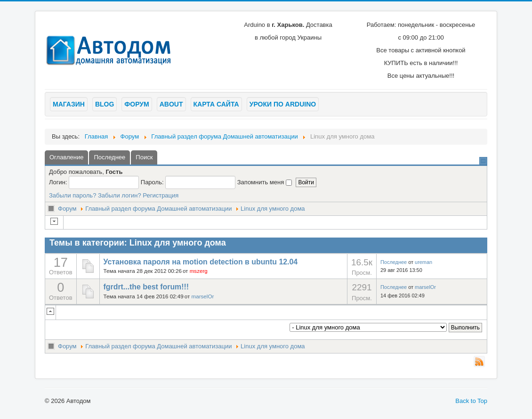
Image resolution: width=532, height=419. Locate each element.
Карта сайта (216, 104)
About (171, 104)
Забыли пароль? (73, 195)
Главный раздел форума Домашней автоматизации (158, 209)
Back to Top (471, 401)
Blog (105, 104)
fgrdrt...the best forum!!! (146, 287)
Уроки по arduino (283, 104)
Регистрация (161, 195)
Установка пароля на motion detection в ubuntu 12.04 (201, 262)
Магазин (69, 104)
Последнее (394, 262)
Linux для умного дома (273, 209)
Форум (137, 104)
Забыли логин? (120, 195)
